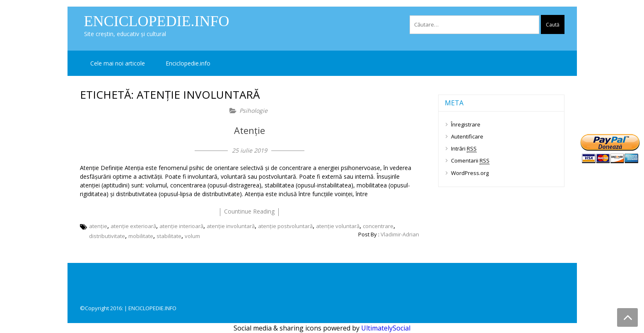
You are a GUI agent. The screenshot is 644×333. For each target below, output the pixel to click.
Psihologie (253, 111)
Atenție (250, 130)
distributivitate (107, 236)
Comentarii (470, 161)
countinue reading (249, 211)
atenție (98, 226)
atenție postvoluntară (285, 226)
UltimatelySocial (386, 328)
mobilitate (141, 236)
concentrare (378, 226)
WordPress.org (470, 173)
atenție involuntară (231, 226)
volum (192, 236)
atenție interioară (181, 226)
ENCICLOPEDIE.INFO (152, 308)
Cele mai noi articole (118, 63)
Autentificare (467, 136)
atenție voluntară (338, 226)
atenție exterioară (133, 226)
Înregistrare (466, 124)
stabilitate (169, 236)
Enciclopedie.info (157, 21)
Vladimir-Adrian (400, 234)
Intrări (464, 149)
